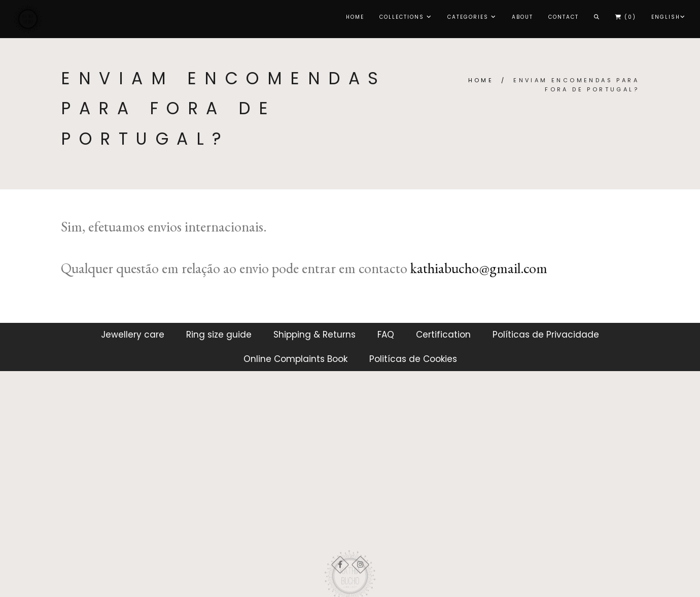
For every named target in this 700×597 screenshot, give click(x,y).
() (626, 17)
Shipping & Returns (314, 335)
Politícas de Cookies (413, 359)
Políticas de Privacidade (546, 335)
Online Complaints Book (295, 359)
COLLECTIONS (406, 17)
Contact (564, 17)
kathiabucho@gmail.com (479, 268)
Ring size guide (219, 335)
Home (355, 17)
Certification (443, 335)
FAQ (386, 335)
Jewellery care (133, 335)
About (522, 17)
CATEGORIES (472, 17)
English (669, 17)
